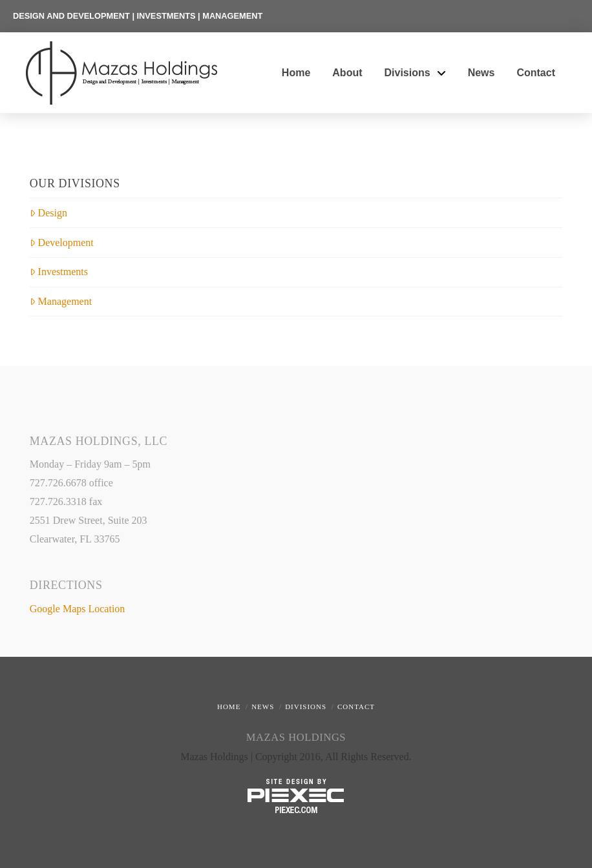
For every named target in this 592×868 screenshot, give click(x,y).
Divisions (306, 707)
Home (229, 707)
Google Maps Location (78, 609)
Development (62, 243)
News (263, 707)
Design (48, 213)
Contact (356, 707)
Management (61, 301)
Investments (59, 272)
